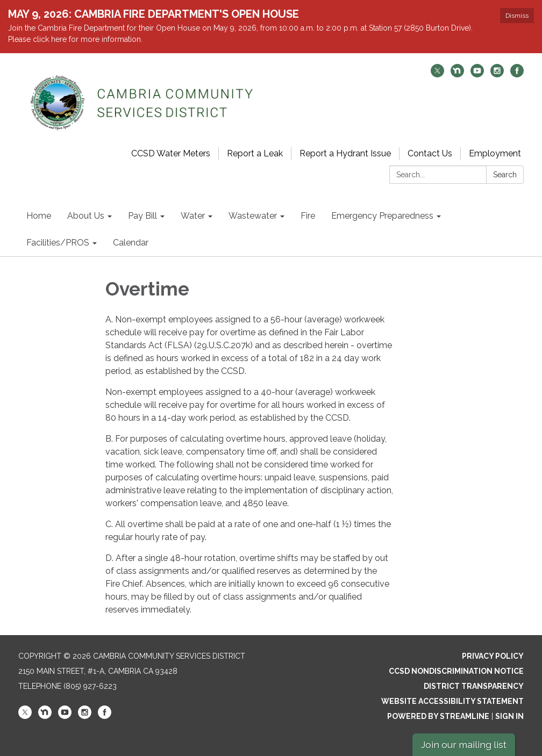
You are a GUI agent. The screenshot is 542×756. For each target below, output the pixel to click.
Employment (495, 153)
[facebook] (517, 74)
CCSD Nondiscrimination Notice (456, 671)
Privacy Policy (493, 656)
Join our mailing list (464, 744)
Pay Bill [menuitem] (142, 216)
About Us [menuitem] (86, 216)
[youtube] (477, 74)
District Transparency (474, 686)
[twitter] (437, 74)
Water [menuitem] (193, 216)
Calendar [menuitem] (131, 243)
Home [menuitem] (39, 216)
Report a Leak (255, 153)
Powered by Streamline (438, 716)
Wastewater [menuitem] (253, 216)
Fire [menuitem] (308, 216)
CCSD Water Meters (171, 153)
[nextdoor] (457, 74)
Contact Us (430, 153)
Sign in (509, 716)
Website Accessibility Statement (452, 701)
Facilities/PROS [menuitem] (58, 243)
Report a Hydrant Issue (345, 153)
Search (505, 175)
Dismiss (517, 16)
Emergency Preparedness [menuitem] (382, 216)
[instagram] (497, 74)
